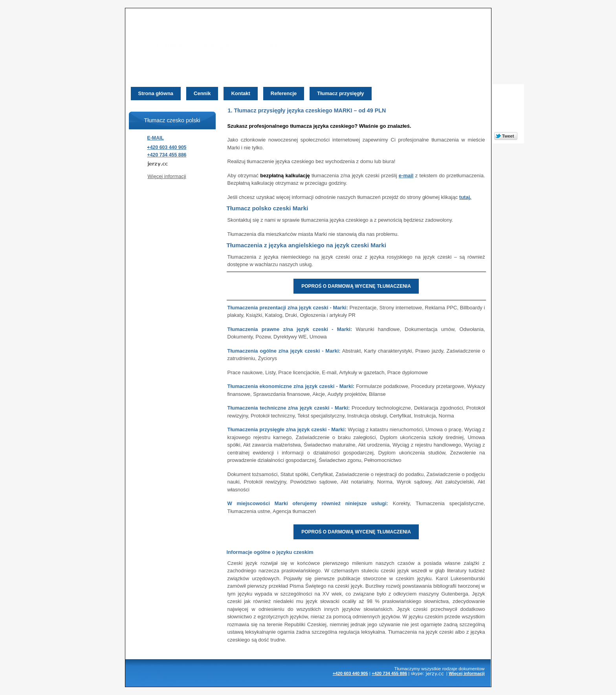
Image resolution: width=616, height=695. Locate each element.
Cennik (202, 93)
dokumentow (471, 668)
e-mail (406, 176)
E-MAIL (156, 138)
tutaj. (465, 197)
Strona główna (156, 93)
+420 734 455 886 (167, 155)
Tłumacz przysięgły (340, 93)
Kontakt (240, 93)
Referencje (284, 93)
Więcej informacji (167, 176)
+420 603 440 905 (167, 147)
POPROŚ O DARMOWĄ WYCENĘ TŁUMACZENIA (356, 286)
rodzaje (450, 668)
